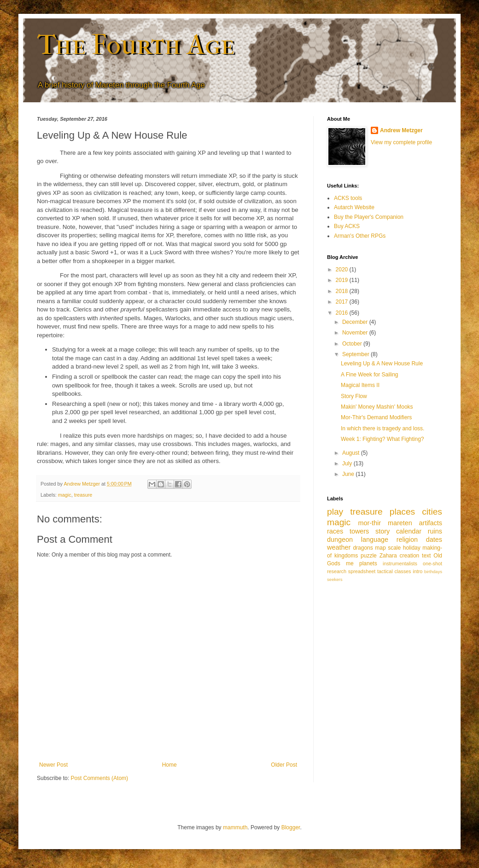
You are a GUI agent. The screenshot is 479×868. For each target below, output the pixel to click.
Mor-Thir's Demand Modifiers (376, 417)
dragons (363, 548)
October (353, 344)
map (380, 548)
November (356, 333)
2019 (343, 280)
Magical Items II (360, 385)
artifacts (431, 523)
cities (432, 512)
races (335, 531)
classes (403, 571)
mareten (400, 523)
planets (368, 563)
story (383, 531)
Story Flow (354, 396)
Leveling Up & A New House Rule (382, 364)
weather (339, 547)
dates (434, 540)
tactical (385, 571)
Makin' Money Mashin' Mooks (377, 407)
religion (407, 540)
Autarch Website (354, 207)
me (350, 563)
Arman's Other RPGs (360, 236)
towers (359, 531)
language (375, 540)
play (335, 512)
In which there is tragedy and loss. (383, 428)
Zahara (388, 556)
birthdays (433, 572)
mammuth (235, 827)
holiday (412, 548)
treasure (83, 495)
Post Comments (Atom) (99, 778)
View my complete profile (401, 142)
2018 (343, 291)
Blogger (291, 827)
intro (418, 571)
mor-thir (369, 523)
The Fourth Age (136, 45)
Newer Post (53, 765)
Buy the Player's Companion (369, 217)
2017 (343, 302)
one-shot (432, 563)
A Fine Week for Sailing (370, 375)
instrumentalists (400, 563)
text (426, 556)
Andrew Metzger (401, 130)
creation (410, 556)
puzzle (369, 556)
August (352, 453)
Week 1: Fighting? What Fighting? (383, 439)
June (349, 474)
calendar (409, 531)
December (356, 322)
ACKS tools (348, 198)
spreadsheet (362, 571)
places (402, 512)
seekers (335, 579)
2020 (343, 270)
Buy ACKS (347, 226)
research (337, 571)
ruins (435, 531)
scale (394, 548)
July (348, 463)
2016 (343, 313)
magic (65, 495)
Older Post (284, 765)
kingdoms (346, 556)
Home (169, 765)
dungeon (340, 540)
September (356, 354)
